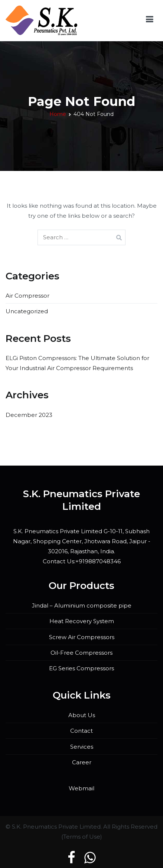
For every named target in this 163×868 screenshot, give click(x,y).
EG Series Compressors (81, 668)
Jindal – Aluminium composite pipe (82, 605)
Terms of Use (82, 837)
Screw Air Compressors (82, 637)
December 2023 (29, 415)
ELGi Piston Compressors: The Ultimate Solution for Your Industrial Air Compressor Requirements (77, 363)
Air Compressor (27, 296)
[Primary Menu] (149, 21)
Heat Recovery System (82, 621)
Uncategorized (27, 311)
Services (82, 747)
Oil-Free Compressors (81, 653)
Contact (81, 731)
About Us (82, 715)
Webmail (81, 788)
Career (82, 762)
